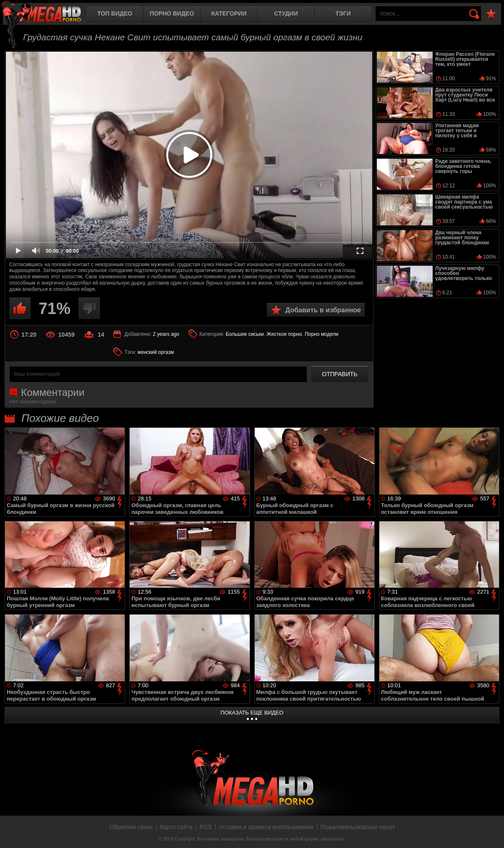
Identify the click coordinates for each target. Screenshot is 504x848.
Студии (286, 13)
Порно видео (172, 13)
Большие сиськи (245, 334)
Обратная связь (131, 827)
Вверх (491, 832)
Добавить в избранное (323, 310)
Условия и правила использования (266, 827)
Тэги (343, 13)
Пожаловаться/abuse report (358, 827)
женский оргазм (156, 352)
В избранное (491, 14)
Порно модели (321, 334)
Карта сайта (176, 827)
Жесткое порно (284, 334)
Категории (229, 13)
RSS (206, 827)
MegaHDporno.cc (48, 14)
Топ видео (115, 13)
